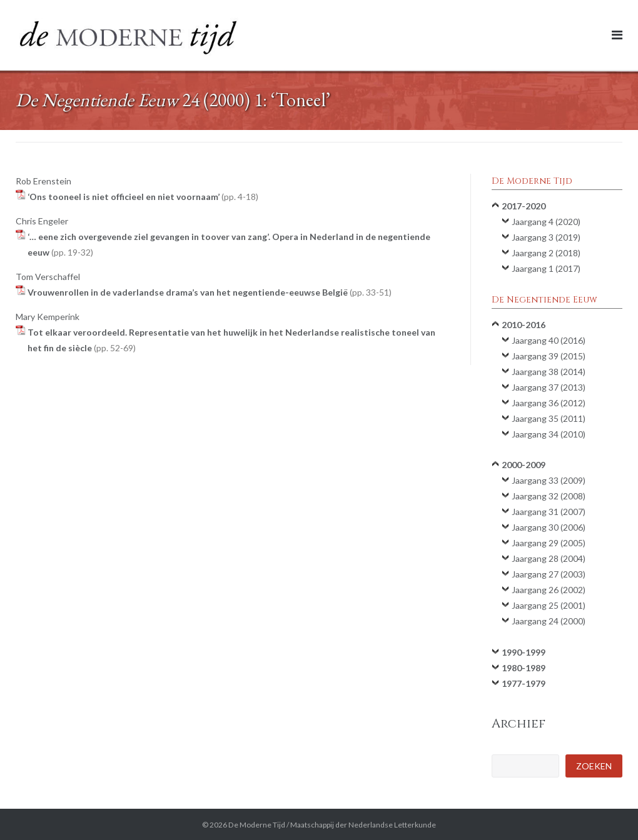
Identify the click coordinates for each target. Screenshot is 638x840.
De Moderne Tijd (257, 825)
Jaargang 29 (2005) (549, 543)
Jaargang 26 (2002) (549, 590)
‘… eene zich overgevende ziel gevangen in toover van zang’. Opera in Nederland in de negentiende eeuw (229, 244)
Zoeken (594, 766)
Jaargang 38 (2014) (549, 372)
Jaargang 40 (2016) (549, 340)
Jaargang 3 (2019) (546, 237)
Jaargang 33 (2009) (549, 480)
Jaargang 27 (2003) (549, 574)
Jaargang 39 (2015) (549, 356)
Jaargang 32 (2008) (549, 496)
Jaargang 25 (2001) (549, 605)
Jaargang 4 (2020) (546, 222)
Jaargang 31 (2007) (549, 512)
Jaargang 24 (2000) (549, 621)
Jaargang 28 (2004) (549, 558)
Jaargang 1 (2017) (546, 268)
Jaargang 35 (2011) (549, 418)
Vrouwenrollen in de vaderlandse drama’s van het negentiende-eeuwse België (210, 292)
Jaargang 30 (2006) (549, 527)
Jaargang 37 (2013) (549, 387)
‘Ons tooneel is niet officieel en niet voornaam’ (143, 197)
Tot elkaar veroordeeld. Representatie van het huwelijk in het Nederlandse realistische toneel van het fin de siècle (231, 340)
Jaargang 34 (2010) (549, 434)
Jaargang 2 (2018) (546, 253)
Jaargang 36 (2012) (549, 403)
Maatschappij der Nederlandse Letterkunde (363, 825)
